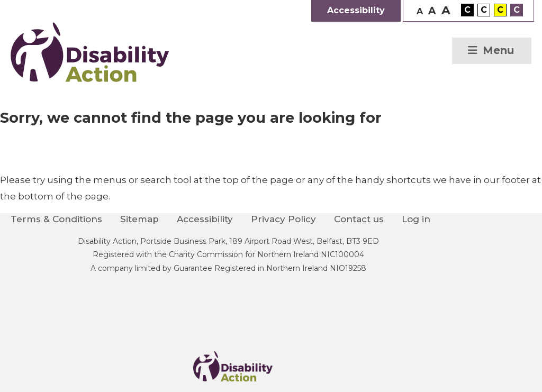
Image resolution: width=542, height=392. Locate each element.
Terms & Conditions (56, 219)
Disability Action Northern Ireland (90, 52)
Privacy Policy (283, 219)
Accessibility (205, 219)
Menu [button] (498, 50)
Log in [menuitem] (416, 219)
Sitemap (139, 219)
